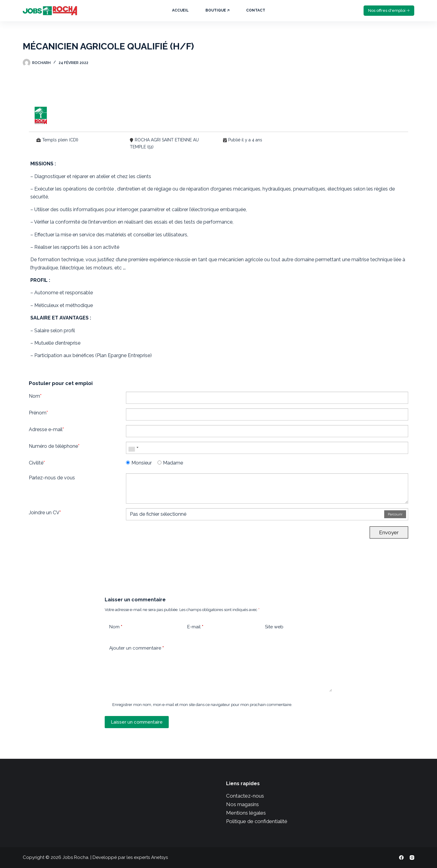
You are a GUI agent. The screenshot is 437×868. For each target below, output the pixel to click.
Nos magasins (242, 804)
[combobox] (133, 448)
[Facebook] (401, 858)
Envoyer (389, 532)
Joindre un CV (45, 513)
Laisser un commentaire (137, 722)
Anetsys (159, 857)
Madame (170, 463)
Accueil (180, 10)
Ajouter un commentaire (137, 648)
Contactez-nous (245, 796)
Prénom (38, 413)
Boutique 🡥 (217, 10)
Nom (35, 396)
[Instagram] (412, 858)
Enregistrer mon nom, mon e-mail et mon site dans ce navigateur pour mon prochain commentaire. (202, 705)
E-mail (195, 627)
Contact (256, 10)
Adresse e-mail (46, 429)
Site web (274, 627)
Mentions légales (246, 813)
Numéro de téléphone (54, 446)
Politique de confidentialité (257, 821)
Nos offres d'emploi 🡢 (389, 10)
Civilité (37, 463)
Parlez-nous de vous (52, 478)
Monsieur (139, 463)
